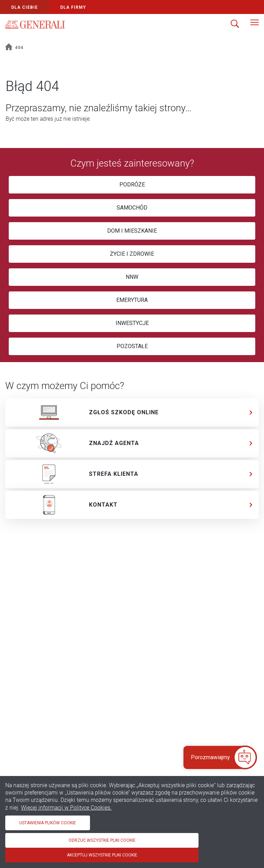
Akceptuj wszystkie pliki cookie (102, 855)
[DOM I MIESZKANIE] (132, 231)
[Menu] (255, 24)
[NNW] (132, 277)
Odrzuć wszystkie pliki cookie (102, 840)
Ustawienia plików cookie (48, 823)
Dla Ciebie (25, 7)
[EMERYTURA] (132, 300)
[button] (215, 757)
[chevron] (251, 412)
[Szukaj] (235, 24)
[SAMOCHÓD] (132, 208)
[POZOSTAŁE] (132, 346)
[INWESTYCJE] (132, 323)
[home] (9, 48)
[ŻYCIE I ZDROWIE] (132, 254)
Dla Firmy (73, 7)
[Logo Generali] (35, 24)
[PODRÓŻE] (132, 185)
